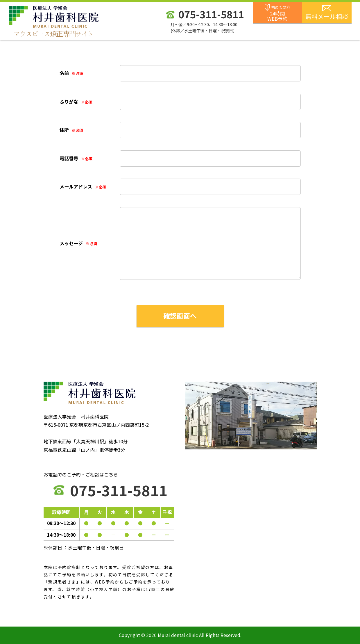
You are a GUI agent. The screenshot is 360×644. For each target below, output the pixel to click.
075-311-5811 (211, 14)
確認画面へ (180, 316)
